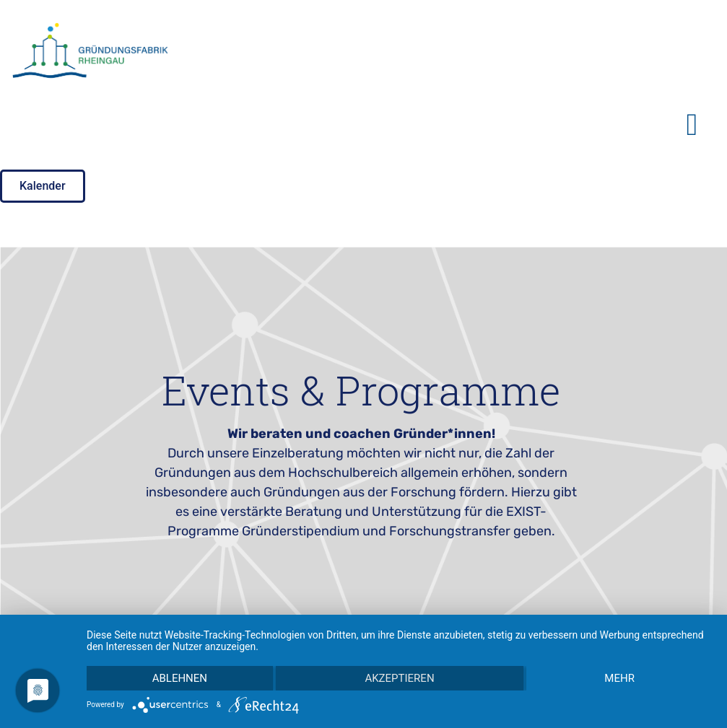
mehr (619, 678)
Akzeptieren (399, 678)
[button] (692, 124)
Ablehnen (180, 678)
